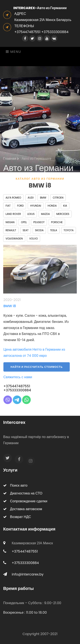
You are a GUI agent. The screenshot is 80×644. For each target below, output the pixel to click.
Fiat (8, 206)
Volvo (33, 239)
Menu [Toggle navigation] (13, 52)
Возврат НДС (17, 517)
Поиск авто (15, 485)
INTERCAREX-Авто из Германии (40, 8)
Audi (31, 198)
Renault (11, 230)
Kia (65, 206)
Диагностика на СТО (23, 493)
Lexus (31, 214)
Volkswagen (14, 239)
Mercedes (63, 214)
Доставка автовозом (23, 509)
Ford (20, 206)
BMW (43, 198)
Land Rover (13, 214)
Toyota (69, 230)
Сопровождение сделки (25, 501)
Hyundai (36, 206)
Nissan (10, 222)
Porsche (57, 222)
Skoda (39, 230)
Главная (11, 160)
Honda (52, 206)
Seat (26, 230)
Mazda (45, 214)
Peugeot (39, 222)
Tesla (54, 230)
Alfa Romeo (13, 198)
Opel (24, 222)
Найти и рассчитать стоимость (36, 369)
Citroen (58, 198)
